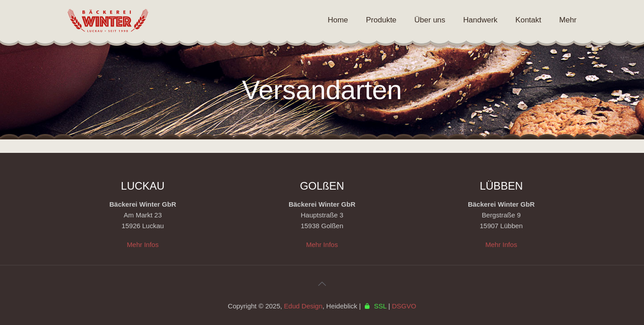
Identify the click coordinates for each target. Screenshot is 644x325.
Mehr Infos (143, 245)
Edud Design (303, 306)
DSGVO (404, 306)
